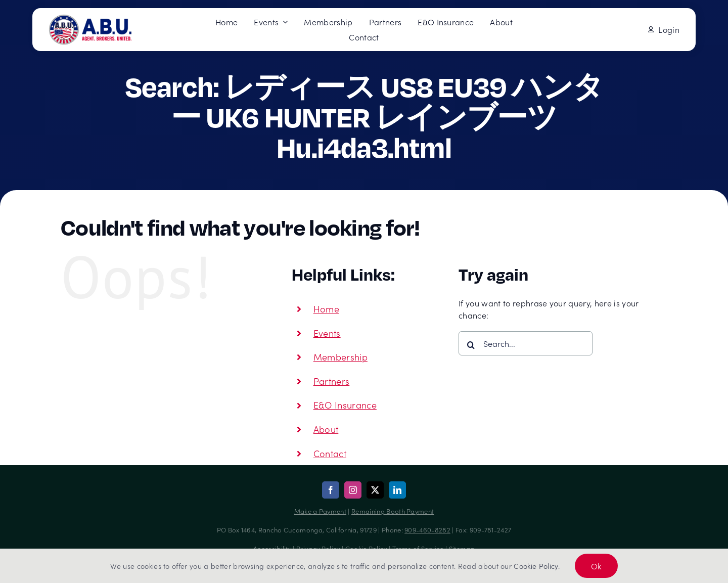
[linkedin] (397, 490)
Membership (340, 357)
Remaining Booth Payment (393, 511)
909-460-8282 (427, 530)
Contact (330, 453)
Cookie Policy (536, 566)
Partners (332, 381)
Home (326, 309)
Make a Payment (320, 511)
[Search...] (526, 343)
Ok (596, 566)
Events (327, 333)
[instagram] (353, 490)
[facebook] (331, 490)
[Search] (471, 345)
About (326, 429)
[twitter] (375, 490)
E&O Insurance (345, 405)
